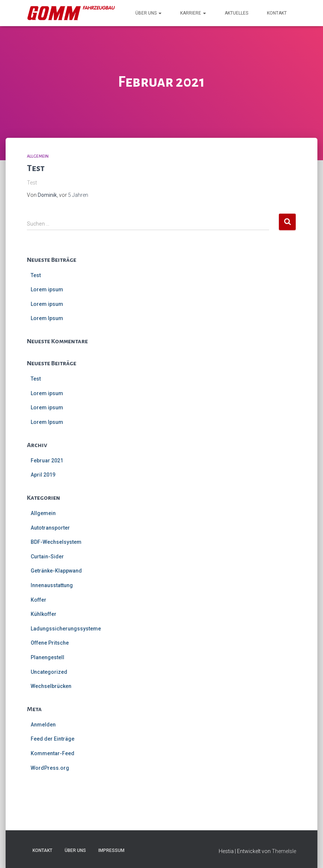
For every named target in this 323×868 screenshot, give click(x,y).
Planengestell (47, 657)
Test (36, 168)
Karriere (193, 13)
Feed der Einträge (53, 739)
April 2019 (43, 475)
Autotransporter (50, 528)
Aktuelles (236, 13)
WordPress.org (50, 768)
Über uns (148, 13)
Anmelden (43, 725)
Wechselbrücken (51, 686)
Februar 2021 (47, 461)
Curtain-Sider (47, 557)
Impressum (111, 850)
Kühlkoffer (44, 614)
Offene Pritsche (50, 643)
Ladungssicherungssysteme (66, 629)
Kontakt (277, 13)
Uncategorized (49, 672)
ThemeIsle (284, 851)
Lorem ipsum (47, 289)
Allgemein (38, 156)
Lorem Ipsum (47, 318)
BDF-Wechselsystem (56, 542)
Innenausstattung (52, 585)
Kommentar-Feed (53, 753)
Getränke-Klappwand (56, 571)
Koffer (39, 600)
